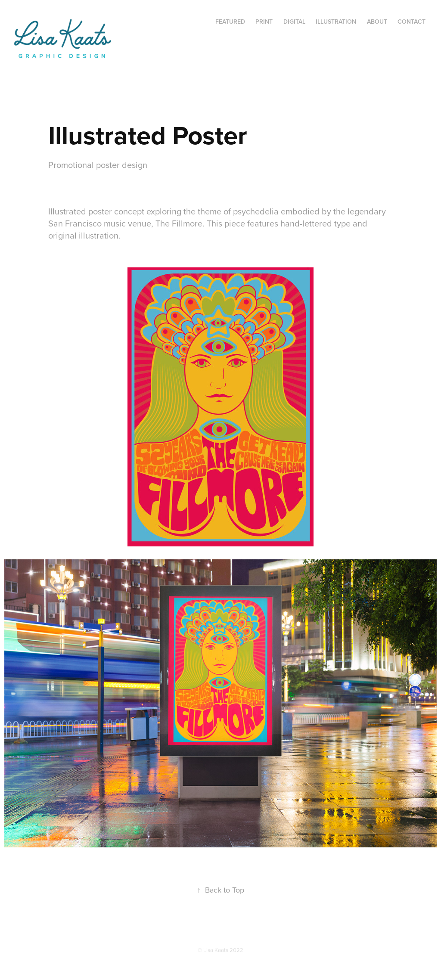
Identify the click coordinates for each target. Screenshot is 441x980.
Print (264, 22)
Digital (294, 22)
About (377, 22)
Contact (411, 22)
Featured (230, 22)
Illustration (336, 22)
